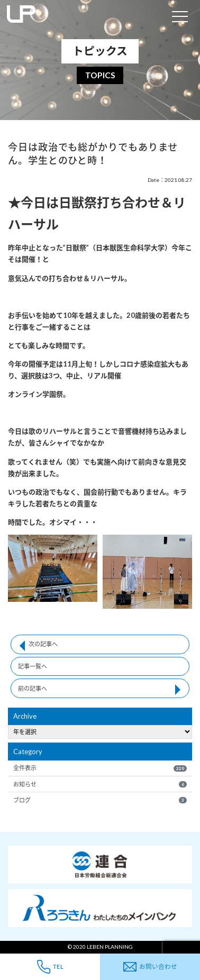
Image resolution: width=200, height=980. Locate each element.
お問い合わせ (150, 967)
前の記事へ (33, 688)
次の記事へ (43, 644)
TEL (50, 967)
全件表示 (100, 768)
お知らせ (100, 784)
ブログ (100, 800)
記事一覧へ (33, 666)
